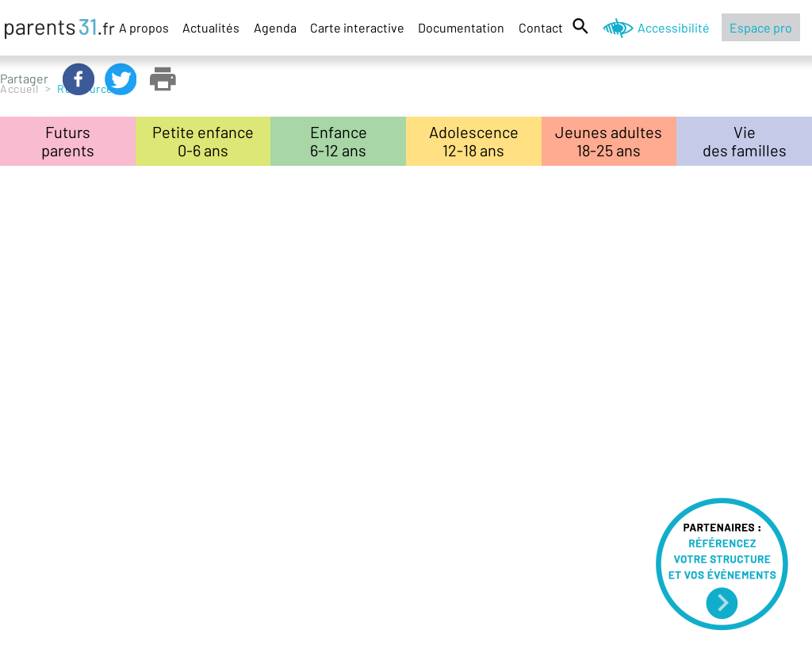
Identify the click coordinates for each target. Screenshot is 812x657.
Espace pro (761, 27)
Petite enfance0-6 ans (203, 141)
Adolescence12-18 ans (474, 141)
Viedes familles (745, 141)
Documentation (461, 27)
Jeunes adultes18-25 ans (609, 141)
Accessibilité (674, 27)
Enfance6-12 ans (339, 141)
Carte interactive (357, 27)
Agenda (275, 27)
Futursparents (68, 141)
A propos (144, 27)
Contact (541, 27)
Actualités (211, 27)
